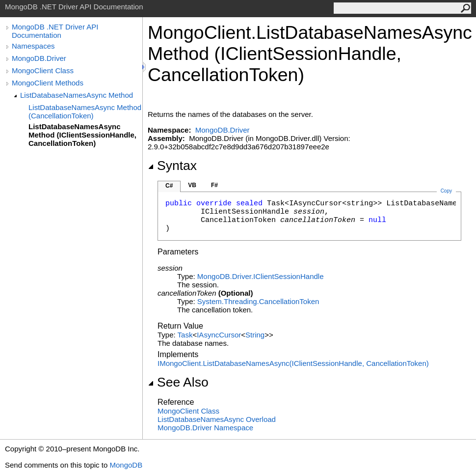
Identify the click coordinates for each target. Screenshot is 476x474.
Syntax (172, 166)
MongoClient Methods (48, 83)
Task (185, 335)
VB (192, 185)
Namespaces (33, 46)
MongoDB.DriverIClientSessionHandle (261, 276)
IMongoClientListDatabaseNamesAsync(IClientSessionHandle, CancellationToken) (293, 363)
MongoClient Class (43, 70)
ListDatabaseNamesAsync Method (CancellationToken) (85, 112)
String (255, 335)
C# (169, 186)
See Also (178, 382)
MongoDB (126, 465)
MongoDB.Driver (39, 58)
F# (214, 185)
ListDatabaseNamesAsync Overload (217, 419)
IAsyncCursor (219, 335)
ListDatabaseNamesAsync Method (77, 95)
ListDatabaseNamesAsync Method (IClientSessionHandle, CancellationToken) (82, 135)
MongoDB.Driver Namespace (205, 428)
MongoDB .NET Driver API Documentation (55, 31)
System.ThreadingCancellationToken (258, 301)
